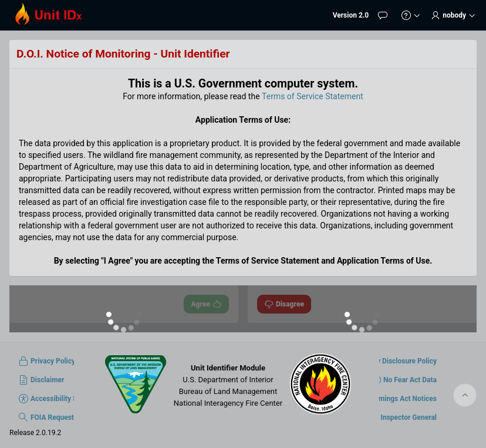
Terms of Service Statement (313, 96)
